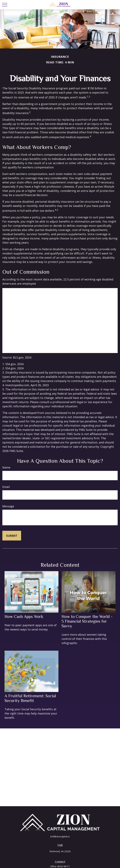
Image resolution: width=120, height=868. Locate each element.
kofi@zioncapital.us (60, 836)
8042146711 (64, 866)
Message (8, 506)
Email (6, 487)
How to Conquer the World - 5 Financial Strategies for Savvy (87, 621)
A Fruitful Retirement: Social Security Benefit (30, 698)
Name (6, 467)
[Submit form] (12, 536)
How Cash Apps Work (24, 617)
